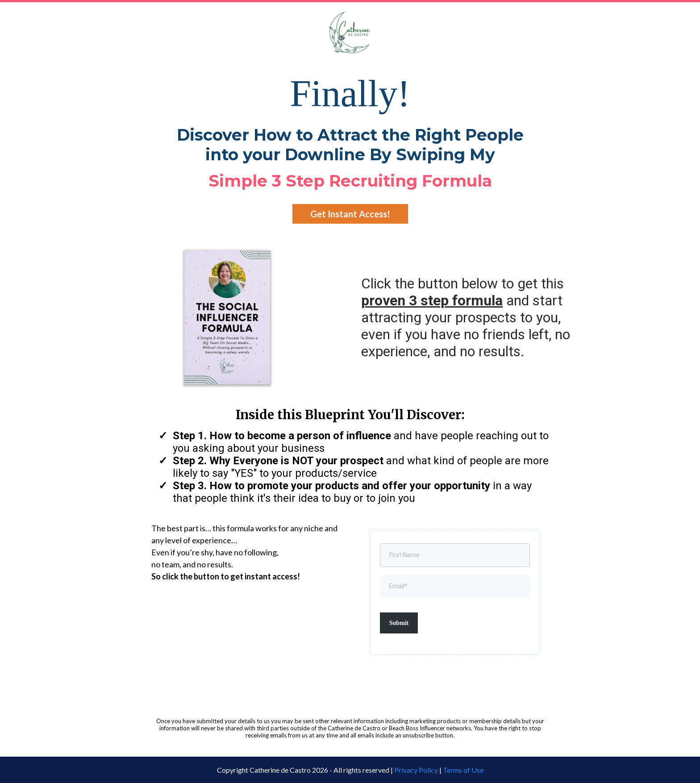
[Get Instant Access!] (350, 214)
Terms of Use (463, 770)
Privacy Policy (416, 770)
